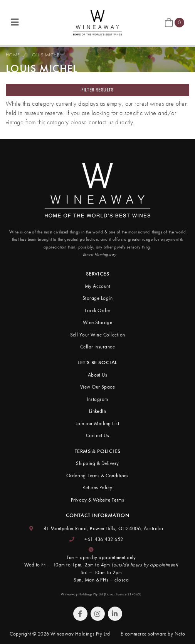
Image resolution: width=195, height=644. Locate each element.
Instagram (97, 399)
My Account (98, 286)
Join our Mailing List (97, 423)
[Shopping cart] (175, 22)
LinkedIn (98, 411)
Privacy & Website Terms (97, 500)
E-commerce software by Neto (153, 634)
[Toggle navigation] (15, 23)
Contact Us (98, 435)
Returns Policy (97, 488)
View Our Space (98, 387)
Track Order (97, 310)
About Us (98, 375)
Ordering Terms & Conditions (97, 476)
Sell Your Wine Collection (98, 335)
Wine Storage (98, 322)
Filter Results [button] (97, 90)
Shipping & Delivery (97, 463)
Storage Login (97, 298)
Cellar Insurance (98, 347)
